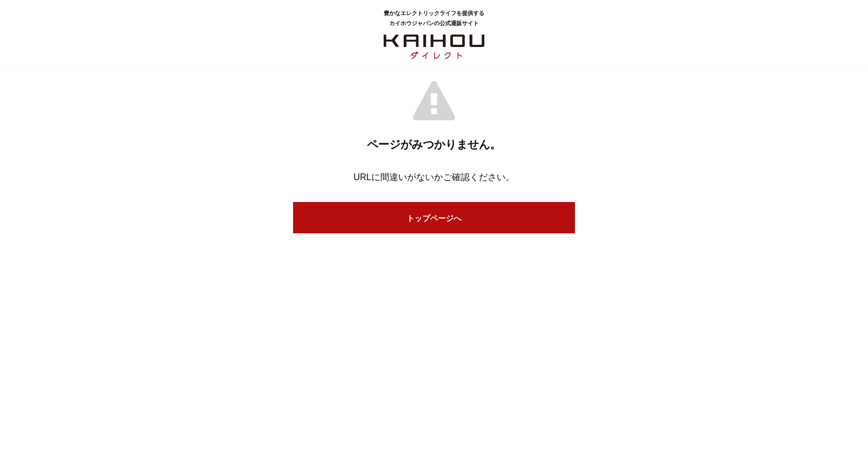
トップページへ (434, 218)
